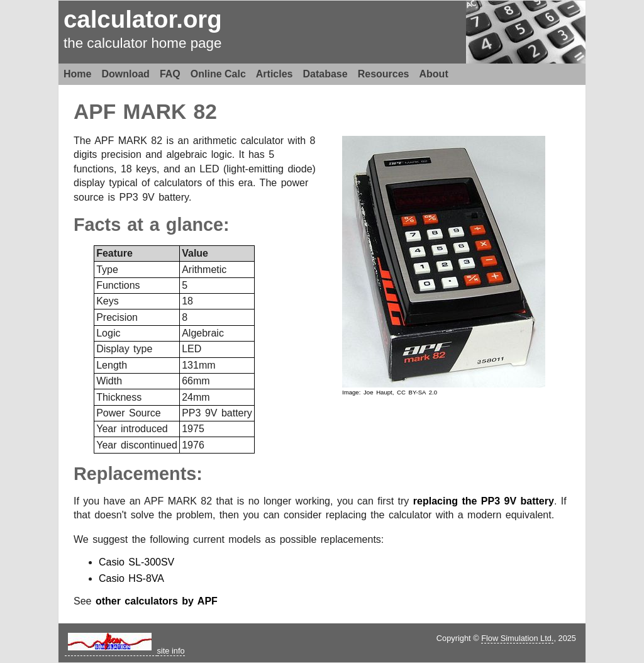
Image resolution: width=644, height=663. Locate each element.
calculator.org (143, 19)
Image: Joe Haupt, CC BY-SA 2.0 (390, 392)
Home (77, 74)
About (434, 74)
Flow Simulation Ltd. (517, 638)
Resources (384, 74)
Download (125, 74)
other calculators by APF (157, 601)
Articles (275, 74)
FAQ (170, 74)
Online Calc (218, 74)
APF (95, 112)
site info (171, 651)
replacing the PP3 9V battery (484, 501)
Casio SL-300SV (136, 562)
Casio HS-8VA (131, 578)
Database (325, 74)
